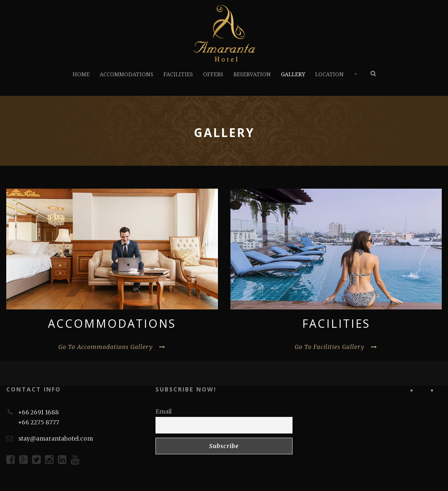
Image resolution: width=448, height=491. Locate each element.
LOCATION (329, 74)
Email (164, 411)
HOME (81, 74)
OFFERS (213, 74)
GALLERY (293, 74)
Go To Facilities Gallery (336, 347)
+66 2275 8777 (39, 422)
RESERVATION (252, 74)
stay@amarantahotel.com (56, 439)
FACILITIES (178, 74)
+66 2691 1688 (38, 412)
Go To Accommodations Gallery (112, 347)
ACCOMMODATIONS (126, 74)
